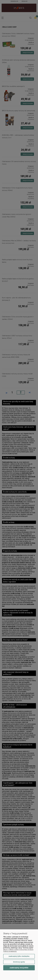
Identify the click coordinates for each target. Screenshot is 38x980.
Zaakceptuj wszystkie (19, 968)
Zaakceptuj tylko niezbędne (19, 956)
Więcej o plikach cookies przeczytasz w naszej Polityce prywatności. (18, 950)
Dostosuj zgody (19, 962)
